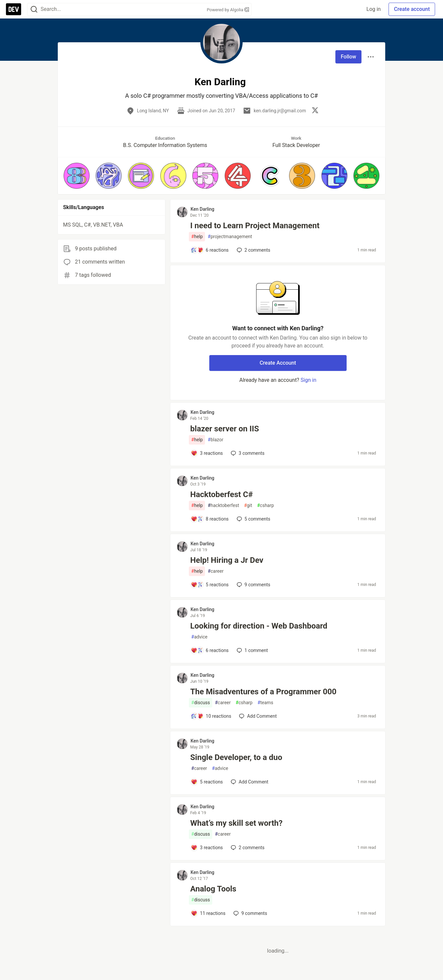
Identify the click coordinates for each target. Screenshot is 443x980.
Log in (374, 9)
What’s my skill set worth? (236, 823)
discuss (201, 703)
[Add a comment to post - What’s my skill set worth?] (207, 848)
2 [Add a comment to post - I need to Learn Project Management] (253, 250)
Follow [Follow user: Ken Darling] (348, 57)
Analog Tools (213, 889)
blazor (215, 440)
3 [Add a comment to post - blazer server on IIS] (247, 453)
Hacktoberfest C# (221, 494)
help (197, 237)
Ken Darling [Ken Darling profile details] (202, 209)
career (216, 571)
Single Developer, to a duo (236, 757)
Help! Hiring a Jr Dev (227, 560)
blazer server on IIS (224, 429)
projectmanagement (230, 237)
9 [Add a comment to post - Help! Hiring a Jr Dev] (253, 585)
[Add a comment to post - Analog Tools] (208, 913)
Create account (412, 9)
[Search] (34, 9)
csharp (266, 506)
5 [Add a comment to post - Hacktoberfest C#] (253, 519)
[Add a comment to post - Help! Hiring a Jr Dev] (210, 585)
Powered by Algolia (228, 10)
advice (199, 637)
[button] (77, 176)
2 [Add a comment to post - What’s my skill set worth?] (247, 848)
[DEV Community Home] (14, 9)
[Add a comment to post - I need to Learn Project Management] (210, 250)
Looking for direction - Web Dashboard (259, 626)
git (248, 506)
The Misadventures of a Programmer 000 (263, 692)
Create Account (278, 363)
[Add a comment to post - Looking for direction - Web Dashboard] (210, 650)
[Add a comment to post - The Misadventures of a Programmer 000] (211, 716)
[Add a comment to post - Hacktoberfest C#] (210, 519)
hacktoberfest (223, 506)
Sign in (308, 380)
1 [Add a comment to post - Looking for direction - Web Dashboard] (252, 650)
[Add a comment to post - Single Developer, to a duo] (207, 782)
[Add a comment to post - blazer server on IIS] (207, 453)
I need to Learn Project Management (255, 226)
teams (265, 703)
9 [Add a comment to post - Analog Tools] (250, 913)
